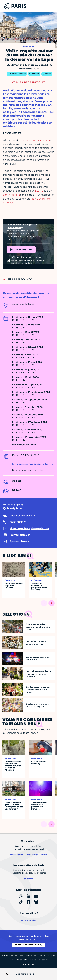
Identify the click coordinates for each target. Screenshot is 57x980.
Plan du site (28, 964)
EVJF (38, 191)
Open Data (22, 960)
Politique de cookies (39, 960)
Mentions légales (9, 955)
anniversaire (10, 195)
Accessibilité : (38, 955)
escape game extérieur (34, 140)
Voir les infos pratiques (28, 82)
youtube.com (14, 228)
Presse (11, 960)
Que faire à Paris (25, 974)
